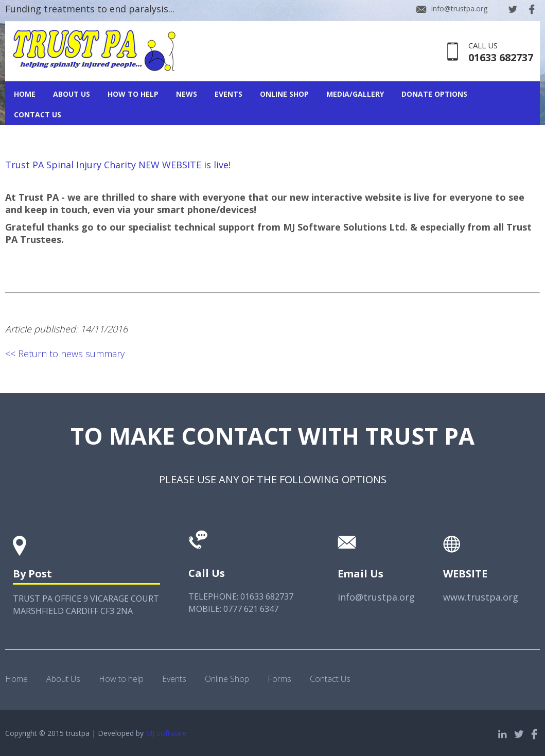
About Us (72, 94)
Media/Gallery (355, 94)
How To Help (133, 94)
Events (228, 94)
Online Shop (284, 94)
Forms (279, 679)
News (187, 94)
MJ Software (166, 733)
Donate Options (434, 94)
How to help (121, 679)
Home (25, 94)
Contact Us (38, 115)
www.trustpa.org (481, 597)
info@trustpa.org (459, 8)
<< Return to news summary (65, 354)
